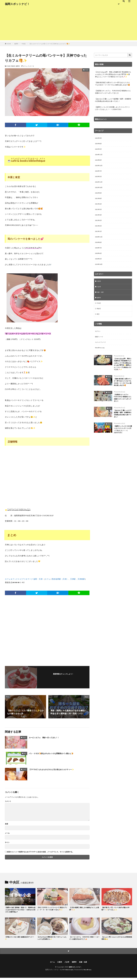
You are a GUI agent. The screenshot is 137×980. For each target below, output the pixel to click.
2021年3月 (99, 226)
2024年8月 (99, 162)
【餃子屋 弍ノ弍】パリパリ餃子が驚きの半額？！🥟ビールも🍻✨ (117, 909)
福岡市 (16, 44)
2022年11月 (99, 185)
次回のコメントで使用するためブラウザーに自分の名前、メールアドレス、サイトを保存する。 (40, 852)
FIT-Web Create (67, 972)
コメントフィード (101, 353)
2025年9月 (99, 138)
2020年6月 (99, 261)
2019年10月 (99, 272)
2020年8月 (99, 249)
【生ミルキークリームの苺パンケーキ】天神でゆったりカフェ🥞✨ (49, 44)
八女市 (99, 295)
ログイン (98, 342)
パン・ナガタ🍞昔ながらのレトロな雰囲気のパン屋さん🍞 (55, 753)
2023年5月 (99, 179)
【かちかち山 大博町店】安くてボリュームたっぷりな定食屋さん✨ (52, 939)
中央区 (24, 44)
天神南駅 (81, 579)
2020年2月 (99, 266)
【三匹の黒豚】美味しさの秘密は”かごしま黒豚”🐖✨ (84, 909)
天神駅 (73, 579)
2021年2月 (99, 231)
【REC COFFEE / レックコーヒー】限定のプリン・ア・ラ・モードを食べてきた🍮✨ (52, 910)
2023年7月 (99, 173)
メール (7, 833)
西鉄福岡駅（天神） (60, 579)
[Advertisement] (68, 25)
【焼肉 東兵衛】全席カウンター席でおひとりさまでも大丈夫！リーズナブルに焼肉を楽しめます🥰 (112, 84)
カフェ (25, 66)
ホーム (51, 964)
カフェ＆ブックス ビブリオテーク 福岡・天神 (24, 579)
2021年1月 (99, 237)
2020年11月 (99, 243)
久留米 (99, 289)
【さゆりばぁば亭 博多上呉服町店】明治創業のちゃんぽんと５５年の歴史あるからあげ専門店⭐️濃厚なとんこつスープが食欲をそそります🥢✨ (113, 74)
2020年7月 (99, 255)
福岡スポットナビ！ (17, 4)
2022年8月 (99, 197)
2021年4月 (99, 220)
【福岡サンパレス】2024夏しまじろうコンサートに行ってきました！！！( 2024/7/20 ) (112, 108)
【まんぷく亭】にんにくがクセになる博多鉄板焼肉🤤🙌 (117, 939)
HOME (9, 44)
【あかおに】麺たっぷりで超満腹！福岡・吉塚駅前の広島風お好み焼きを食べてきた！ (113, 100)
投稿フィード (100, 348)
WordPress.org (100, 359)
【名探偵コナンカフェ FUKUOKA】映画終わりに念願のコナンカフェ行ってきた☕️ (113, 92)
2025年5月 (99, 150)
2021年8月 (99, 202)
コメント (8, 801)
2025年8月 (99, 144)
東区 (25, 753)
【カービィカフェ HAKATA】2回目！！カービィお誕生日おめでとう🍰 (84, 939)
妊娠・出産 (101, 301)
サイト (7, 842)
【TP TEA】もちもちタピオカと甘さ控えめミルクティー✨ (56, 769)
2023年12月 (99, 167)
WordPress (88, 972)
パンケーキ (31, 66)
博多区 (13, 66)
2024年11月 (99, 156)
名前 (6, 824)
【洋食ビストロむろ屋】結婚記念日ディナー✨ (20, 939)
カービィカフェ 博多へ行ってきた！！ (47, 737)
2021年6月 (99, 208)
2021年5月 (99, 214)
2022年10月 (99, 191)
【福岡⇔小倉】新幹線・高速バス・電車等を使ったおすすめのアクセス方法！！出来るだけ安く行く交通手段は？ (20, 910)
